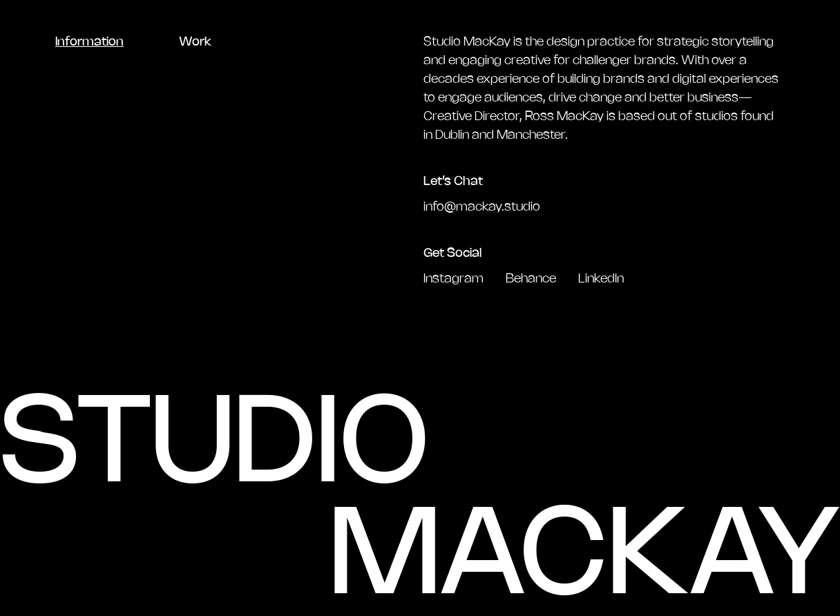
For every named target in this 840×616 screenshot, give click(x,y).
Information (89, 42)
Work (195, 42)
